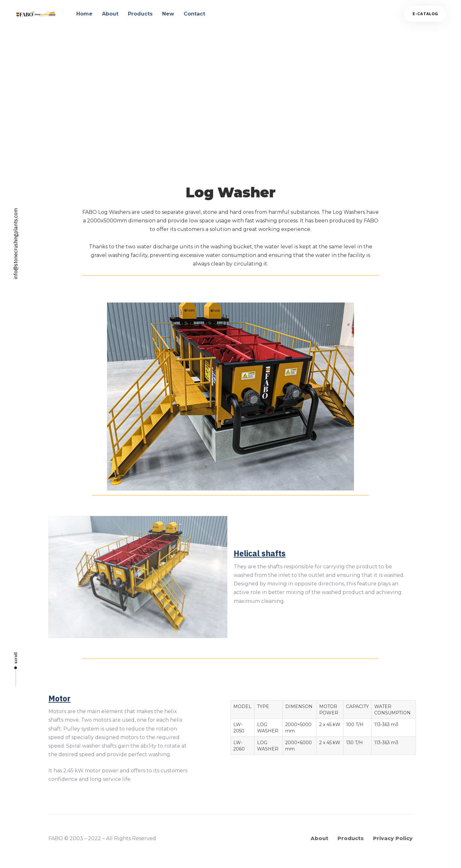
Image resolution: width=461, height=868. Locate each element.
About (110, 14)
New (168, 14)
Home (84, 14)
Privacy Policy (393, 838)
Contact (194, 14)
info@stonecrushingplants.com (16, 244)
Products (140, 14)
